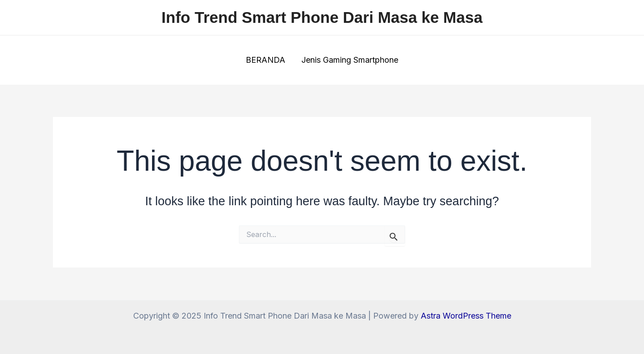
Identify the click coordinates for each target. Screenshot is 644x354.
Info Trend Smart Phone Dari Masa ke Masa (322, 17)
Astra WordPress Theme (466, 316)
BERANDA (265, 60)
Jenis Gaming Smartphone (350, 60)
